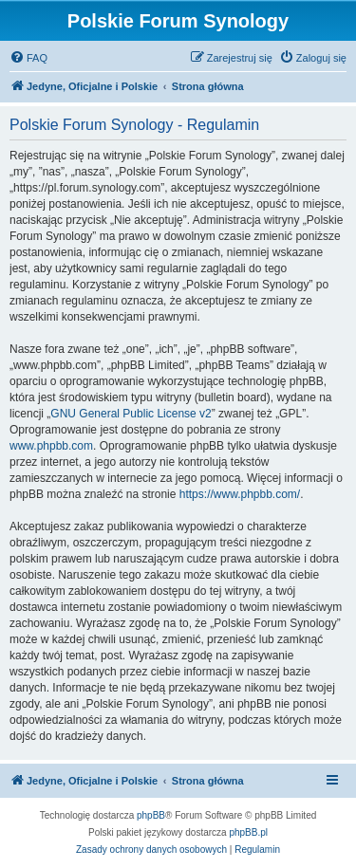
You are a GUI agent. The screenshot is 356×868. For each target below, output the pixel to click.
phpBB (151, 815)
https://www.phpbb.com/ (240, 494)
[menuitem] (28, 58)
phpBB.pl (248, 832)
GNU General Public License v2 (131, 414)
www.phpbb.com (51, 446)
